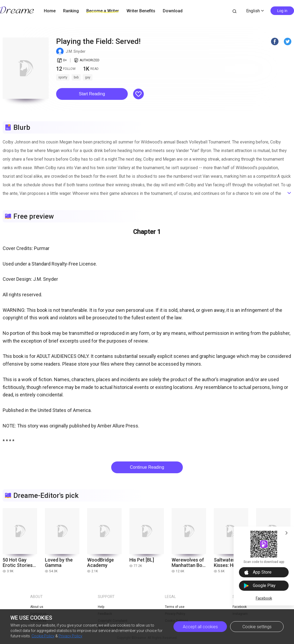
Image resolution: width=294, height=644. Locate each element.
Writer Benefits (141, 11)
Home (50, 11)
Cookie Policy (43, 636)
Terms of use (175, 607)
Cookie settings (257, 627)
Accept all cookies (200, 627)
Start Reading (92, 94)
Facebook (264, 598)
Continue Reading (147, 467)
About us (37, 607)
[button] (92, 94)
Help (101, 607)
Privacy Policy (70, 636)
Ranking (71, 11)
